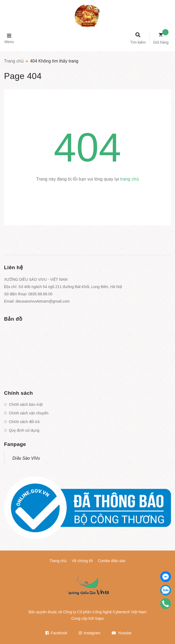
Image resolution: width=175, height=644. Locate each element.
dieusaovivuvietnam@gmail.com (43, 301)
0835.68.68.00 (40, 294)
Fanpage (15, 444)
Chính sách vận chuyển (29, 413)
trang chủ (130, 179)
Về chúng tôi (82, 561)
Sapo (99, 618)
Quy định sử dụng (24, 430)
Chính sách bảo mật (26, 404)
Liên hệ (13, 267)
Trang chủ (58, 561)
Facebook (56, 633)
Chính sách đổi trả (24, 422)
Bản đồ (13, 319)
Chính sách (18, 393)
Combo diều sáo (112, 561)
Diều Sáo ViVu (26, 458)
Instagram (90, 633)
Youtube (122, 633)
